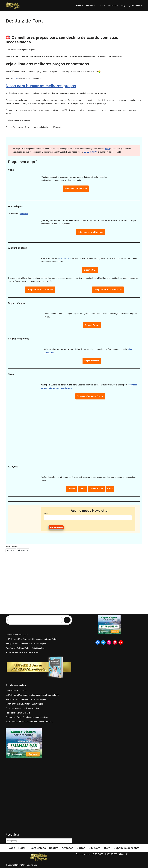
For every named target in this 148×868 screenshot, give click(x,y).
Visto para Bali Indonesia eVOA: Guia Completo (26, 644)
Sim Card (95, 848)
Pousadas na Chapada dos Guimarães (22, 653)
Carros (81, 848)
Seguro (54, 848)
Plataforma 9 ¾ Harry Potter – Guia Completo (25, 648)
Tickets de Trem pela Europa (90, 396)
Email (46, 514)
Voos (12, 848)
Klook (110, 489)
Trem (107, 848)
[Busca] (36, 841)
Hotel (22, 848)
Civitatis (72, 489)
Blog (123, 6)
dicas (15, 78)
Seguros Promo (92, 325)
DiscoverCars (65, 258)
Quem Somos (37, 848)
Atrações (68, 848)
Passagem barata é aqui (76, 189)
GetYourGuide (96, 489)
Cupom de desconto (126, 848)
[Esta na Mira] (13, 6)
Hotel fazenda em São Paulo (18, 713)
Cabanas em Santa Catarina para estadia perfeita (27, 717)
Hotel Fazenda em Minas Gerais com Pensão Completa (29, 722)
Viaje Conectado (92, 361)
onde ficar (24, 214)
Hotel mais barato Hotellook (90, 232)
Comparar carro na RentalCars (108, 290)
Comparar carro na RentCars (40, 290)
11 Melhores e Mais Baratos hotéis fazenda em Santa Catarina (32, 639)
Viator (83, 489)
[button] (82, 6)
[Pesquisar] (67, 620)
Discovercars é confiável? (17, 635)
